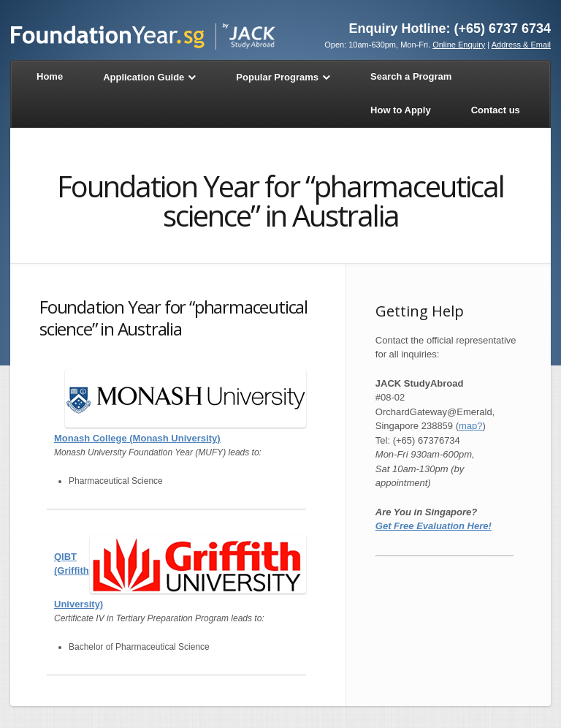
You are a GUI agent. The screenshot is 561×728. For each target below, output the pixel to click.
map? (471, 426)
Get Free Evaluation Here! (434, 526)
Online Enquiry (459, 45)
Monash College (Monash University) (137, 438)
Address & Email (521, 45)
